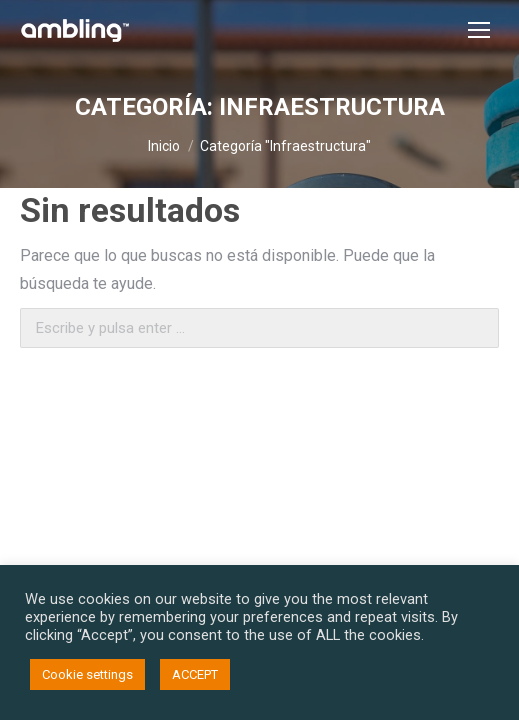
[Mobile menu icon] (479, 30)
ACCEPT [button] (195, 674)
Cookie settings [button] (87, 674)
